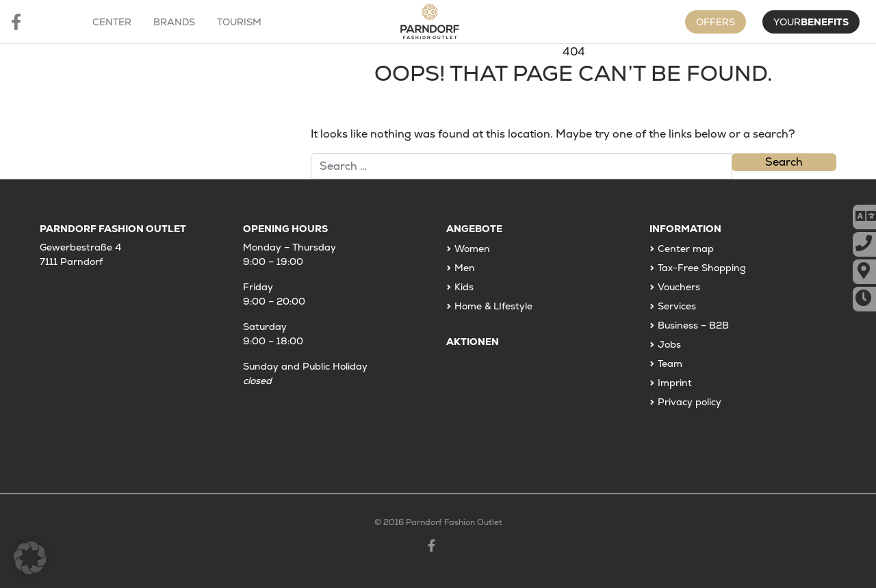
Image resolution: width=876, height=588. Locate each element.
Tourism (239, 22)
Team (670, 363)
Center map (686, 248)
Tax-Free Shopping (702, 268)
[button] (30, 558)
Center (112, 22)
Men (465, 268)
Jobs (669, 344)
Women (472, 248)
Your (811, 22)
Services (677, 306)
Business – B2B (693, 325)
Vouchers (679, 287)
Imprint (675, 383)
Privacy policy (690, 402)
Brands (174, 22)
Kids (464, 287)
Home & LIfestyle (493, 306)
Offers (716, 22)
